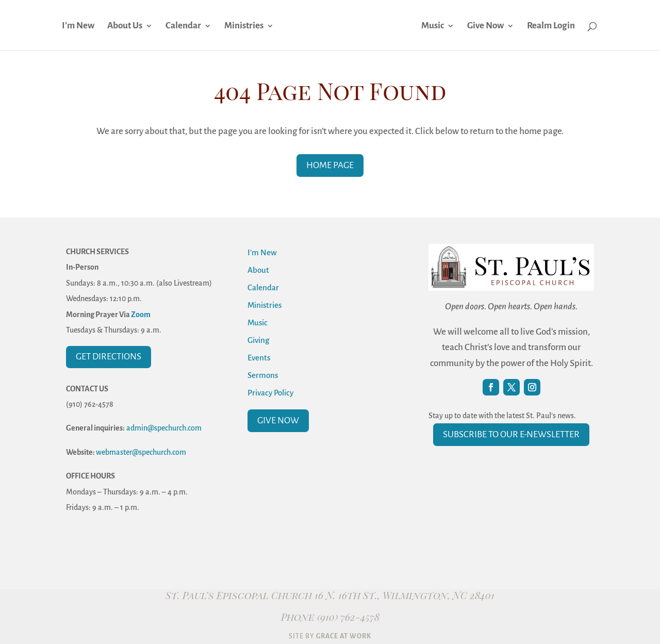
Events (259, 358)
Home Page (330, 165)
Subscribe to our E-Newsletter (511, 434)
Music (433, 26)
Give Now (485, 26)
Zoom (141, 315)
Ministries (244, 26)
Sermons (263, 375)
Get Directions (109, 357)
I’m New (78, 26)
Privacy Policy (270, 393)
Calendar (183, 26)
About (258, 270)
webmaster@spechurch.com (141, 452)
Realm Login (551, 26)
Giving (258, 340)
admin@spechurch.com (164, 428)
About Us (125, 26)
